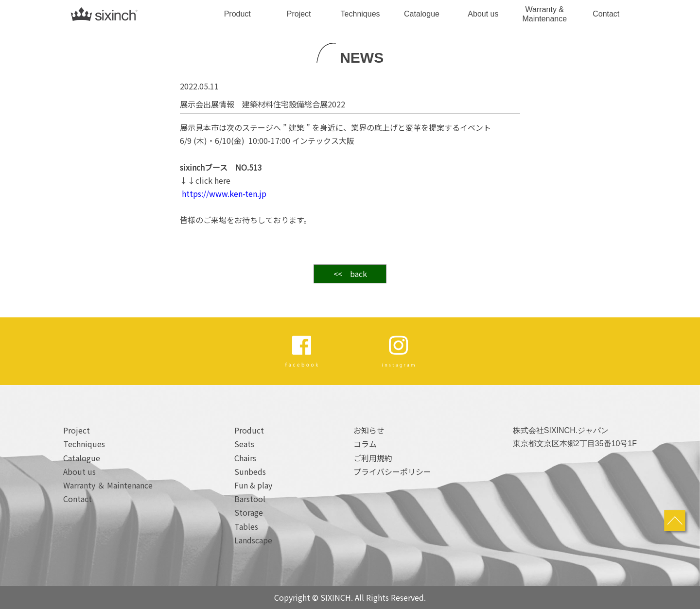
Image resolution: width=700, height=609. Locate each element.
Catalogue (422, 14)
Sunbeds (250, 471)
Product (237, 14)
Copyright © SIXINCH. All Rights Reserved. (350, 597)
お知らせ (369, 430)
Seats (244, 444)
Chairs (245, 458)
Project (299, 14)
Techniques (360, 14)
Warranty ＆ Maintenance (108, 485)
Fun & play (253, 485)
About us (483, 14)
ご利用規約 (373, 458)
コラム (365, 444)
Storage (249, 512)
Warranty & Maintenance (545, 14)
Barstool (250, 499)
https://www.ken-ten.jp (223, 193)
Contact (606, 14)
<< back (350, 274)
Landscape (253, 540)
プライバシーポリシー (392, 471)
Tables (246, 526)
